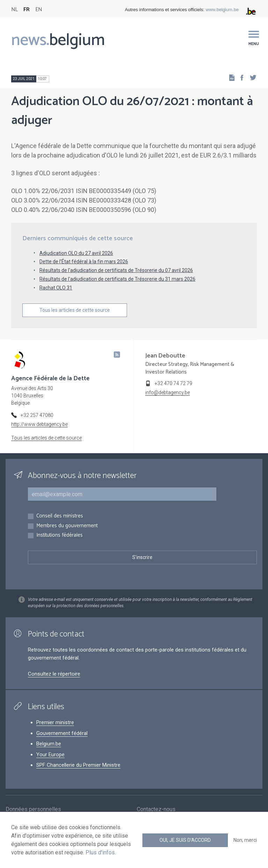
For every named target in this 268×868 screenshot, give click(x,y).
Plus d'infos (100, 852)
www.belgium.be (222, 10)
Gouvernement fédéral (62, 733)
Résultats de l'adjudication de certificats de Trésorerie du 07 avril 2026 (116, 270)
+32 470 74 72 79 (173, 383)
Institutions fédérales (59, 535)
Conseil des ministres (60, 516)
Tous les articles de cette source (75, 310)
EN (39, 10)
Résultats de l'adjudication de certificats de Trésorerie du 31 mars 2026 (117, 279)
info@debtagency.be (167, 392)
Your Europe (50, 755)
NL (14, 10)
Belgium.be (49, 744)
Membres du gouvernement (67, 526)
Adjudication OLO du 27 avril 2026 (76, 253)
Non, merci (245, 840)
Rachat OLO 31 (56, 288)
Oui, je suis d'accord (185, 840)
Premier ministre (55, 722)
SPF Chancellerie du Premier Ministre (78, 765)
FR (27, 10)
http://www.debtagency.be (39, 424)
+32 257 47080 (37, 415)
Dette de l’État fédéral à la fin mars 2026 (84, 262)
